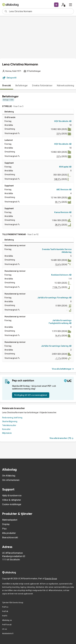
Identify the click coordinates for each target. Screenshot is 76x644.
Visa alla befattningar (63, 369)
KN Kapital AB (65, 167)
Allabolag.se (7, 620)
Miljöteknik (7, 433)
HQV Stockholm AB (63, 121)
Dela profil (10, 78)
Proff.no (5, 607)
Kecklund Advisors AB (61, 275)
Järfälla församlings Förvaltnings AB (54, 298)
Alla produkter (9, 533)
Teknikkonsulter (9, 425)
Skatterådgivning (10, 421)
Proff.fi (5, 616)
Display (6, 524)
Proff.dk (5, 611)
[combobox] (40, 11)
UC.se (5, 629)
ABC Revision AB (64, 190)
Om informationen (11, 480)
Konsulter (6, 429)
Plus (4, 529)
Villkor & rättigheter (12, 500)
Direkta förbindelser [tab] (42, 86)
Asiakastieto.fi (8, 634)
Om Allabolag (9, 476)
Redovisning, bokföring (12, 418)
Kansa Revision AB (63, 212)
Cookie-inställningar (12, 504)
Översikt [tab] (7, 86)
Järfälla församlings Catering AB (56, 346)
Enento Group (51, 579)
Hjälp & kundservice (12, 496)
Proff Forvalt (7, 625)
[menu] (71, 5)
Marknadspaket (10, 520)
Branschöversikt (10, 537)
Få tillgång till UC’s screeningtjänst (31, 395)
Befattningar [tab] (22, 86)
